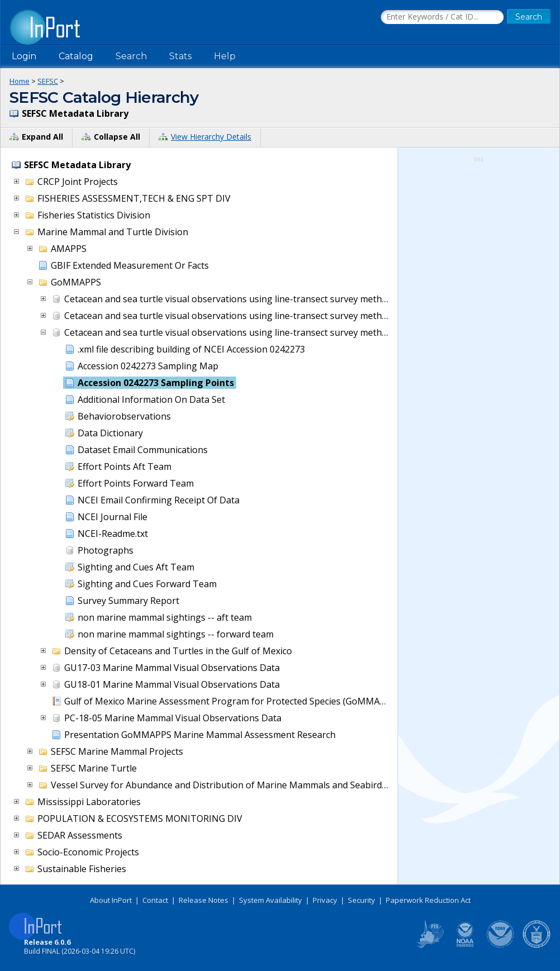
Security (362, 900)
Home (20, 81)
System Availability (271, 900)
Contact (155, 900)
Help (225, 56)
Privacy (325, 900)
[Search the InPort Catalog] (442, 17)
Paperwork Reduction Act (428, 900)
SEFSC (48, 81)
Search (131, 56)
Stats (180, 56)
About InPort (111, 900)
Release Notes (204, 900)
